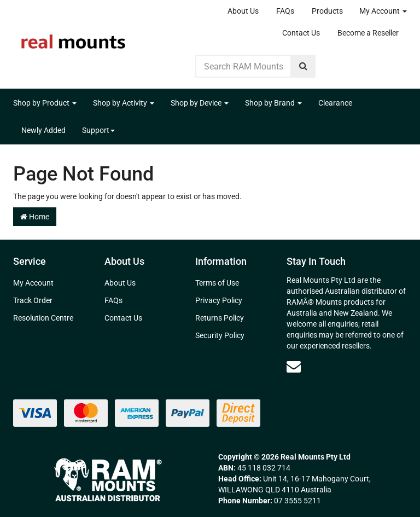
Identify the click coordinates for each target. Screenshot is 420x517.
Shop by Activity (124, 103)
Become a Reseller (368, 33)
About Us (243, 11)
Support (98, 130)
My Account (383, 11)
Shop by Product (45, 103)
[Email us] (294, 367)
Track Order (33, 300)
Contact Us (301, 33)
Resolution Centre (43, 318)
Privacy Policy (219, 300)
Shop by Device (200, 103)
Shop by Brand (273, 103)
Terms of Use (217, 283)
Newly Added (43, 130)
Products (327, 11)
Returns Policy (220, 318)
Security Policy (220, 335)
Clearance (335, 103)
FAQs (285, 11)
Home (35, 217)
